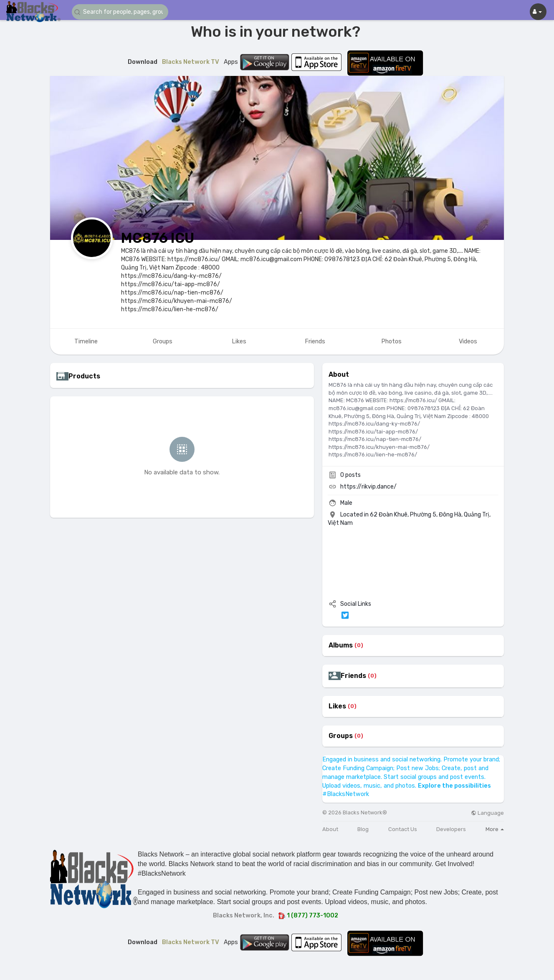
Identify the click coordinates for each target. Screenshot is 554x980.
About (330, 829)
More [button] (495, 829)
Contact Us (403, 829)
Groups (341, 736)
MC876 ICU (158, 238)
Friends (353, 676)
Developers (451, 829)
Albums (341, 645)
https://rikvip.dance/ (368, 487)
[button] (122, 12)
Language (487, 813)
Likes (337, 706)
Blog (363, 829)
